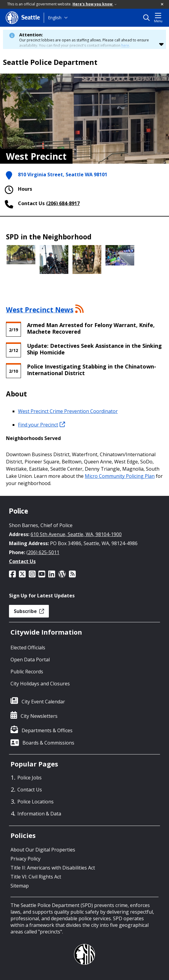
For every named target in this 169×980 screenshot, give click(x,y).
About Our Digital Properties (43, 850)
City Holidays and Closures (40, 684)
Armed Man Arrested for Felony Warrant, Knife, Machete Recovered (91, 328)
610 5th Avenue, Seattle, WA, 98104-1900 (76, 534)
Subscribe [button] (29, 611)
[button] (162, 5)
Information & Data (39, 814)
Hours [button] (18, 190)
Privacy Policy (25, 859)
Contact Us (22, 561)
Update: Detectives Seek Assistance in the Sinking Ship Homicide (94, 349)
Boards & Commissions (48, 743)
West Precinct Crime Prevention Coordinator (68, 411)
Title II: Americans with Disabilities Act (53, 868)
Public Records (27, 672)
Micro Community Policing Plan (120, 476)
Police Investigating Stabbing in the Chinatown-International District (92, 370)
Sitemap (20, 886)
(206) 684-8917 (63, 203)
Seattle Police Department (50, 62)
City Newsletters (39, 716)
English (55, 18)
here (125, 46)
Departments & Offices (47, 730)
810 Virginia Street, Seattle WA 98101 (63, 174)
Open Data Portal (30, 660)
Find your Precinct (42, 425)
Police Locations (36, 802)
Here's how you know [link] (95, 4)
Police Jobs (30, 778)
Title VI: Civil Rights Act (36, 877)
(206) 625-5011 (43, 552)
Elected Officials (28, 648)
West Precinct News (40, 310)
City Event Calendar (43, 702)
